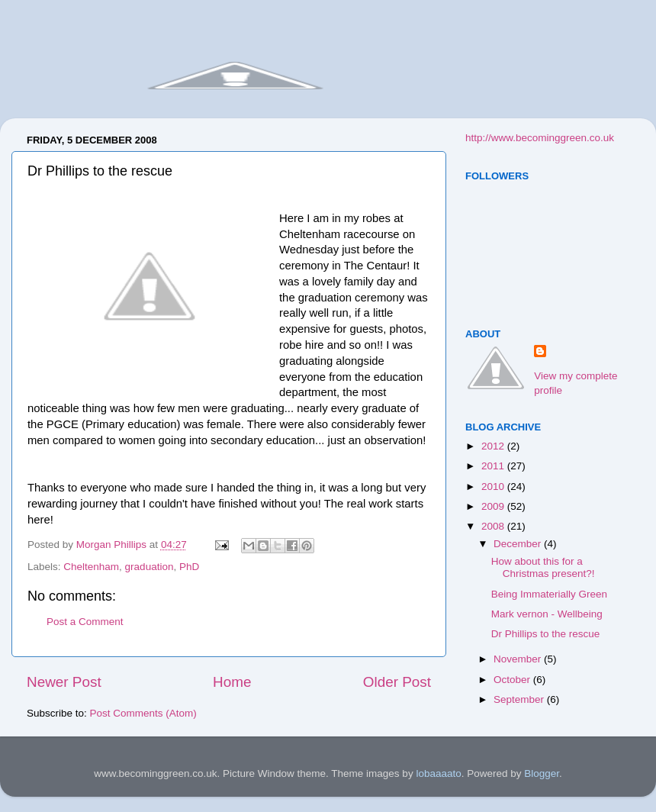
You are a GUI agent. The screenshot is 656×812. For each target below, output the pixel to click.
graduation (150, 567)
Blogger (542, 773)
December (519, 544)
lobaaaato (438, 773)
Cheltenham (91, 567)
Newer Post (64, 682)
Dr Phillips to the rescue (546, 634)
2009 (494, 506)
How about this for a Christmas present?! (543, 567)
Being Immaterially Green (549, 594)
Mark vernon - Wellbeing (547, 614)
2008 (494, 526)
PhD (189, 567)
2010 (494, 487)
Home (232, 682)
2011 (494, 466)
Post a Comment (85, 622)
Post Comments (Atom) (143, 713)
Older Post (397, 682)
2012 (494, 446)
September (520, 699)
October (513, 680)
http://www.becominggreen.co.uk (540, 138)
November (519, 659)
